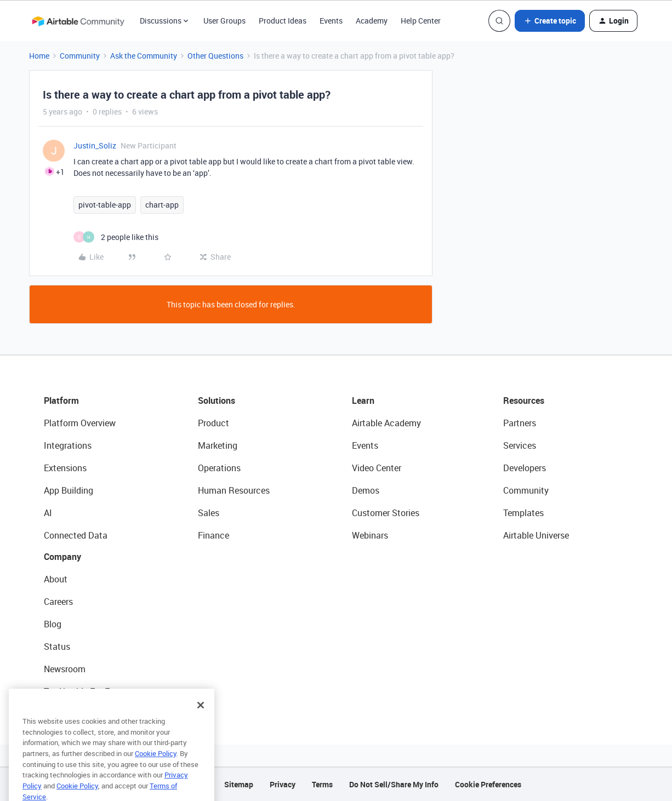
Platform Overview (80, 423)
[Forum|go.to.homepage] (78, 21)
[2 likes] (116, 237)
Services (520, 445)
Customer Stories (386, 513)
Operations (219, 468)
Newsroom (65, 669)
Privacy (283, 784)
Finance (213, 535)
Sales (209, 513)
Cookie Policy (156, 766)
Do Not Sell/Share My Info (394, 784)
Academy (372, 21)
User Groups (224, 21)
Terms (322, 784)
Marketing (218, 445)
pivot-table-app (105, 205)
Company (62, 557)
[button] (550, 21)
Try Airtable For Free (82, 691)
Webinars (370, 535)
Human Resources (234, 490)
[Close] (201, 718)
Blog (53, 624)
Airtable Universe (536, 535)
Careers (58, 602)
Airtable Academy (386, 423)
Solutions (217, 400)
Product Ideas (283, 21)
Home (39, 56)
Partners (520, 423)
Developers (525, 468)
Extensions (65, 468)
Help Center (421, 21)
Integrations (68, 445)
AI (48, 513)
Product (213, 423)
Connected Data (76, 535)
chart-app (162, 205)
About (56, 579)
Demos (366, 490)
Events (331, 21)
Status (57, 646)
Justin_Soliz (95, 145)
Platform (61, 400)
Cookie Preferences (488, 784)
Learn (363, 400)
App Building (69, 490)
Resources (524, 400)
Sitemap (239, 784)
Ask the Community (144, 56)
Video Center (377, 468)
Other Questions (215, 56)
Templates (523, 513)
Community (80, 56)
